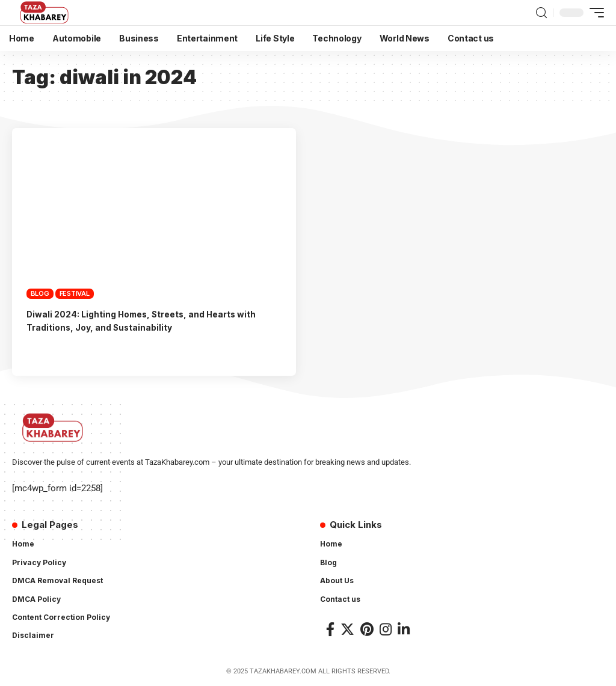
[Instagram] (386, 629)
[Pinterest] (367, 629)
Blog (40, 293)
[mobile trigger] (594, 13)
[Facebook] (330, 629)
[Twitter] (347, 629)
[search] (541, 13)
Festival (75, 293)
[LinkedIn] (404, 629)
